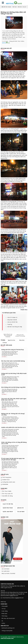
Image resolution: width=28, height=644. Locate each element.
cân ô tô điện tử (12, 318)
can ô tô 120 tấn (8, 504)
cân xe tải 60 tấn (12, 322)
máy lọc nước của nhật (8, 574)
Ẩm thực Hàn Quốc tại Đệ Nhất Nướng (13, 361)
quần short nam (8, 508)
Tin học (4, 609)
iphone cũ (20, 508)
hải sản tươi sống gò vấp (15, 327)
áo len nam (21, 512)
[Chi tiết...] (4, 357)
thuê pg (10, 325)
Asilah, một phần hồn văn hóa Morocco (14, 427)
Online (3, 623)
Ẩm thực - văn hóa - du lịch (19, 7)
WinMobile (5, 484)
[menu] (3, 3)
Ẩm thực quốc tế (7, 494)
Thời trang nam (7, 477)
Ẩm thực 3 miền (7, 491)
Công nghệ (5, 606)
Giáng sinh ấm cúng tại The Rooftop (20, 336)
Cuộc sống (5, 611)
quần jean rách (8, 512)
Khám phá (4, 614)
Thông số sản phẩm (7, 631)
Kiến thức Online (6, 7)
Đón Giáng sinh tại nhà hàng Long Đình (13, 387)
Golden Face (6, 480)
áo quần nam (6, 571)
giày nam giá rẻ (12, 320)
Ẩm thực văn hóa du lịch (8, 619)
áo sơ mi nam (6, 569)
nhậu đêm (22, 340)
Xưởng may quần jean (9, 482)
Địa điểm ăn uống (7, 496)
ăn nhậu (18, 283)
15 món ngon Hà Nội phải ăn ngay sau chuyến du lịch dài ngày (13, 459)
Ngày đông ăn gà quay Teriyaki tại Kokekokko (8, 336)
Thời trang (4, 616)
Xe (2, 621)
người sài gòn (12, 340)
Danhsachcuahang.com (8, 628)
